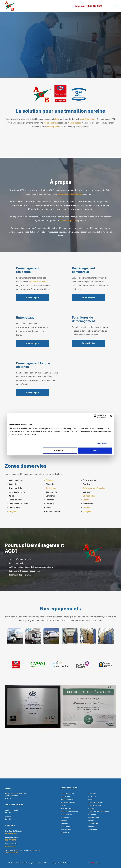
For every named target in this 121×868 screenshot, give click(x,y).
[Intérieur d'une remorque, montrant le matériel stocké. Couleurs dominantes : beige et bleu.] (70, 636)
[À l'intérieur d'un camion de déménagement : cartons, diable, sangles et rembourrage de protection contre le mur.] (88, 636)
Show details (102, 443)
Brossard (50, 480)
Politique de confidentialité (60, 863)
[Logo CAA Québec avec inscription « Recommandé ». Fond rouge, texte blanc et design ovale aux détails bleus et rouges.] (16, 665)
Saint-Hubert (51, 488)
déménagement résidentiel (70, 194)
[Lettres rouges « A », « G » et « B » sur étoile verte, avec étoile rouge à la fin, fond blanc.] (42, 94)
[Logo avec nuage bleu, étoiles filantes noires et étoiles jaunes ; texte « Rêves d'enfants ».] (61, 665)
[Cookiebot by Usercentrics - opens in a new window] (96, 416)
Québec (86, 508)
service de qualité (68, 220)
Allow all (95, 451)
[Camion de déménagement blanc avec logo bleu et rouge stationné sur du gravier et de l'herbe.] (51, 636)
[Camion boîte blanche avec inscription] (15, 636)
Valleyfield (87, 511)
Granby (86, 500)
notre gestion (75, 123)
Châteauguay (89, 496)
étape (57, 119)
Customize (60, 451)
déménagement (88, 119)
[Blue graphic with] (79, 94)
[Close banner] (111, 416)
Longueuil (13, 511)
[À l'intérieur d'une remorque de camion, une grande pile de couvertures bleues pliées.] (106, 636)
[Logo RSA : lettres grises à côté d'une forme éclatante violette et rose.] (83, 665)
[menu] (116, 6)
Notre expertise (51, 123)
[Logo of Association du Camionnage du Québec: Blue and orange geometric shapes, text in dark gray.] (105, 665)
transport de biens (38, 282)
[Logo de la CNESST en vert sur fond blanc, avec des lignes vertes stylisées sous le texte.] (38, 665)
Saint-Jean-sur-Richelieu (94, 488)
